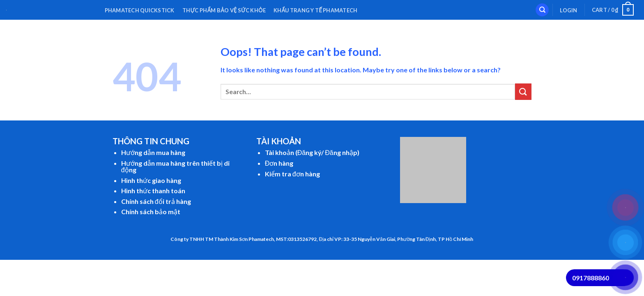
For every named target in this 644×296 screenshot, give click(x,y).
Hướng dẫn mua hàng (153, 152)
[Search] (542, 10)
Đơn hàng (279, 163)
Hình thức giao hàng (151, 180)
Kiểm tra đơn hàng (292, 174)
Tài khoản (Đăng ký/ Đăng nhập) (312, 152)
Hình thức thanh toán (153, 191)
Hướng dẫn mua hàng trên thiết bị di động (175, 166)
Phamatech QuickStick (140, 10)
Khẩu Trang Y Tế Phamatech (315, 10)
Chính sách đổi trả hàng (156, 201)
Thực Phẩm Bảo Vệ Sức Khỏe (224, 10)
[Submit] (523, 91)
